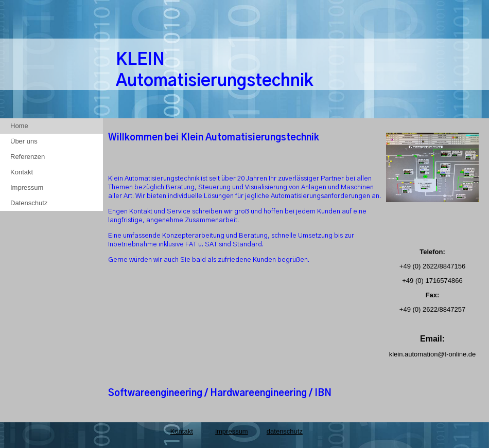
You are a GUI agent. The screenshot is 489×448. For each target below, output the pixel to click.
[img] (432, 64)
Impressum (27, 187)
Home (19, 126)
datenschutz (285, 431)
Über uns (24, 141)
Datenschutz (29, 203)
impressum (232, 431)
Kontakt (22, 172)
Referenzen (28, 157)
